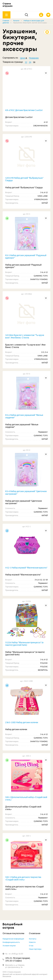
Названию (34, 58)
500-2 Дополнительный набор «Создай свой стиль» (26, 798)
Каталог (16, 21)
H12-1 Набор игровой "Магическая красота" (26, 568)
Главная (6, 21)
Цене (22, 58)
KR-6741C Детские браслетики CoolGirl (24, 110)
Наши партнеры (35, 949)
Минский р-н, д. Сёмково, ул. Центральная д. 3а (15, 966)
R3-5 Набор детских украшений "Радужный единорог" (26, 256)
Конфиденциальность (11, 942)
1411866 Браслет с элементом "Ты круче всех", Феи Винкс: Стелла (25, 336)
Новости (32, 942)
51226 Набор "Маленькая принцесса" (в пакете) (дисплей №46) (24, 644)
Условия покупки (9, 946)
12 (26, 62)
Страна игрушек (8, 5)
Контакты (33, 939)
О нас (31, 946)
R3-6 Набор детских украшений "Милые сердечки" (24, 416)
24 (30, 62)
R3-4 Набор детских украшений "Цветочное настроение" (26, 492)
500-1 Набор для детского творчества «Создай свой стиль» (23, 878)
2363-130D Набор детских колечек (22, 722)
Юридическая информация (13, 939)
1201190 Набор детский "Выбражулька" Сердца (24, 179)
